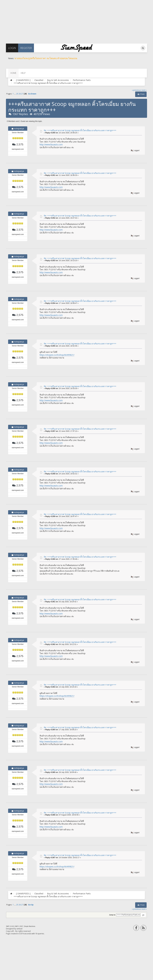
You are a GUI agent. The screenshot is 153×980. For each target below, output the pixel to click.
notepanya (19, 128)
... (15, 94)
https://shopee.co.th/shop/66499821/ (57, 355)
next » (144, 90)
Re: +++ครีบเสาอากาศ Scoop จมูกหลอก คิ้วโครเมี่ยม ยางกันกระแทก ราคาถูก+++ (80, 130)
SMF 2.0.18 (10, 926)
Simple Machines (30, 926)
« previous (136, 90)
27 (22, 94)
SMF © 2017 (19, 926)
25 (17, 94)
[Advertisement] (76, 20)
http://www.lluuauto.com (51, 144)
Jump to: (112, 915)
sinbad (20, 929)
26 (20, 94)
